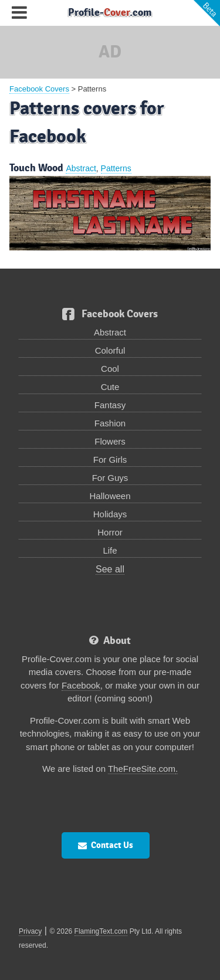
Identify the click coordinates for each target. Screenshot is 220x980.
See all (110, 569)
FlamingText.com (101, 931)
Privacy (30, 931)
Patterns (116, 168)
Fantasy (110, 405)
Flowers (110, 441)
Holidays (110, 514)
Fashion (110, 423)
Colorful (110, 350)
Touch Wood (36, 168)
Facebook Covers (39, 89)
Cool (110, 369)
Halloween (110, 496)
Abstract (81, 168)
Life (110, 550)
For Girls (110, 460)
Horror (110, 532)
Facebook (81, 685)
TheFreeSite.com (142, 769)
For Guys (110, 478)
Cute (110, 387)
